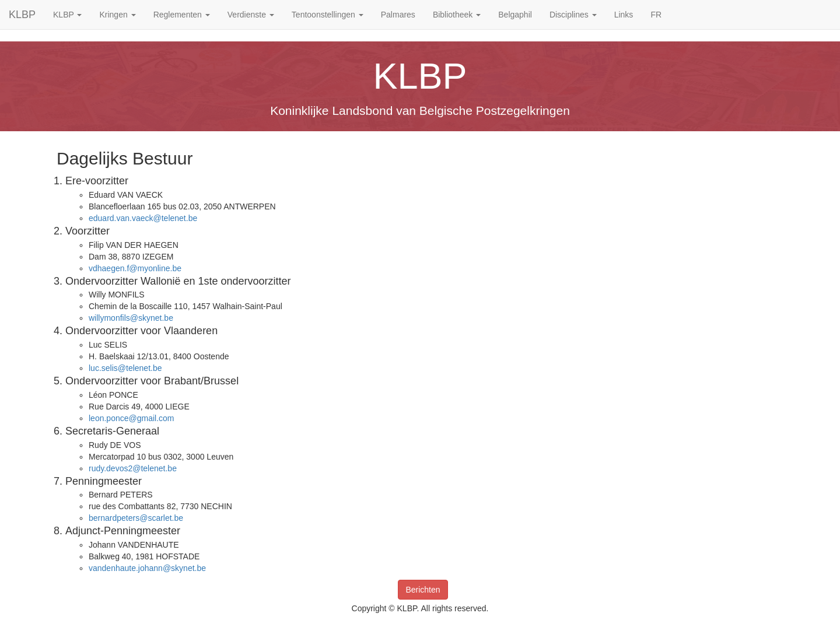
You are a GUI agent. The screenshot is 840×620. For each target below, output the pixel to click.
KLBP (22, 15)
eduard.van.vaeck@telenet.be (143, 218)
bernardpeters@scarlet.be (136, 518)
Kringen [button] (117, 15)
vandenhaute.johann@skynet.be (147, 568)
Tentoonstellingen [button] (328, 15)
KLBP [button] (67, 15)
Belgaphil (515, 15)
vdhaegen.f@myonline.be (135, 268)
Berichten (423, 590)
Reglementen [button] (182, 15)
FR (656, 15)
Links (624, 15)
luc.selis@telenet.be (125, 368)
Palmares (398, 15)
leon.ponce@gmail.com (132, 418)
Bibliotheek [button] (457, 15)
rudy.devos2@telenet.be (133, 468)
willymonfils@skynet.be (131, 318)
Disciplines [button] (573, 15)
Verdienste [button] (251, 15)
